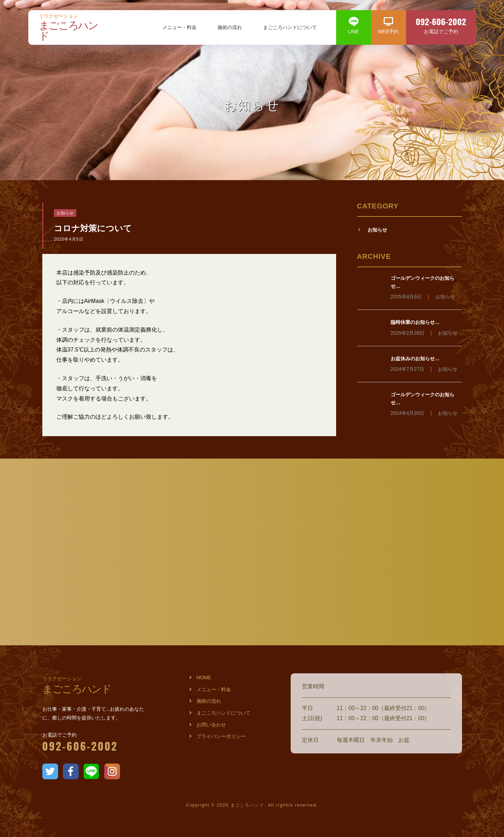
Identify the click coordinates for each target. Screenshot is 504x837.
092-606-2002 (80, 746)
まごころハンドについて (290, 28)
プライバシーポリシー (221, 736)
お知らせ (65, 213)
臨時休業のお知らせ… (415, 322)
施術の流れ (230, 28)
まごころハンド (72, 28)
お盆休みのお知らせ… (415, 359)
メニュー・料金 (179, 28)
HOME (204, 678)
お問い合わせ (211, 725)
